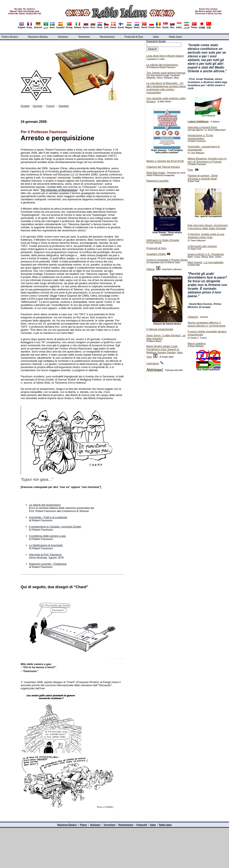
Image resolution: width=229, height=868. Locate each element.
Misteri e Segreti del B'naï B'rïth (165, 161)
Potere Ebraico (10, 37)
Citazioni (193, 317)
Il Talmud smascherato (160, 329)
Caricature (153, 363)
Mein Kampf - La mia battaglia (205, 262)
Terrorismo (84, 37)
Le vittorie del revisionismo (45, 505)
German (38, 106)
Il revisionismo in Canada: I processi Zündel (55, 527)
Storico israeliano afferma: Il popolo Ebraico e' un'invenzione (207, 324)
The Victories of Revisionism (59, 190)
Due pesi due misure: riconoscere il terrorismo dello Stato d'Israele (208, 227)
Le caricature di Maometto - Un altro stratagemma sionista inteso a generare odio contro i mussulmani (166, 88)
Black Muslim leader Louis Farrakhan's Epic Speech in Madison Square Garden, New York (165, 351)
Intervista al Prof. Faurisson (45, 555)
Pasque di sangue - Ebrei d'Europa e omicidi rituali (203, 177)
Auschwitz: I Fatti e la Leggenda (48, 517)
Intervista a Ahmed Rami (202, 127)
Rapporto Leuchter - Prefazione (48, 564)
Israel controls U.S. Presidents (206, 254)
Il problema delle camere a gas (47, 536)
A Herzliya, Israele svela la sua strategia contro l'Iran (206, 236)
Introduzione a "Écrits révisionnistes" (200, 137)
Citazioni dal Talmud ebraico (163, 167)
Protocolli (142, 825)
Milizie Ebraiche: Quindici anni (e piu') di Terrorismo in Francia (207, 160)
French (51, 106)
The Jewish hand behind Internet (166, 73)
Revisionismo (107, 37)
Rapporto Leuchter (158, 181)
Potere (83, 825)
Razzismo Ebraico (38, 37)
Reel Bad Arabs (156, 173)
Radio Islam (175, 37)
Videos (151, 269)
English (25, 106)
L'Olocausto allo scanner (202, 246)
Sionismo (63, 37)
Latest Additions (198, 121)
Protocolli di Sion (134, 37)
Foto (190, 170)
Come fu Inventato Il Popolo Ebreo (167, 260)
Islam (156, 37)
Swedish (64, 106)
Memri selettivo (197, 343)
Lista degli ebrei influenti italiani (165, 56)
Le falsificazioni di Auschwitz (46, 545)
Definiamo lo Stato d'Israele (163, 240)
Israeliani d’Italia (156, 254)
